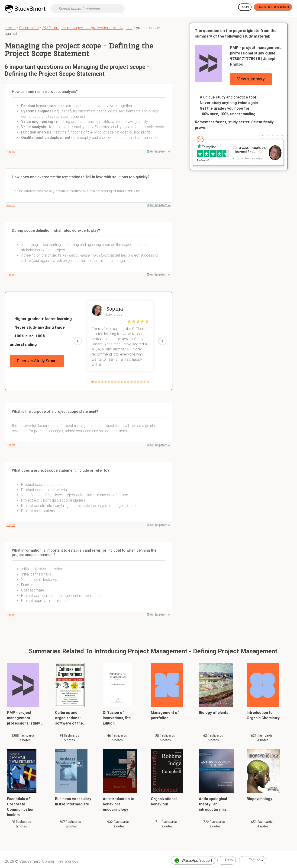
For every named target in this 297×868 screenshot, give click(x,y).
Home (10, 28)
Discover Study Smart (273, 7)
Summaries (29, 28)
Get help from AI (160, 152)
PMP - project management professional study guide (87, 28)
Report (11, 152)
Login (245, 7)
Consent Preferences (60, 861)
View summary (251, 79)
